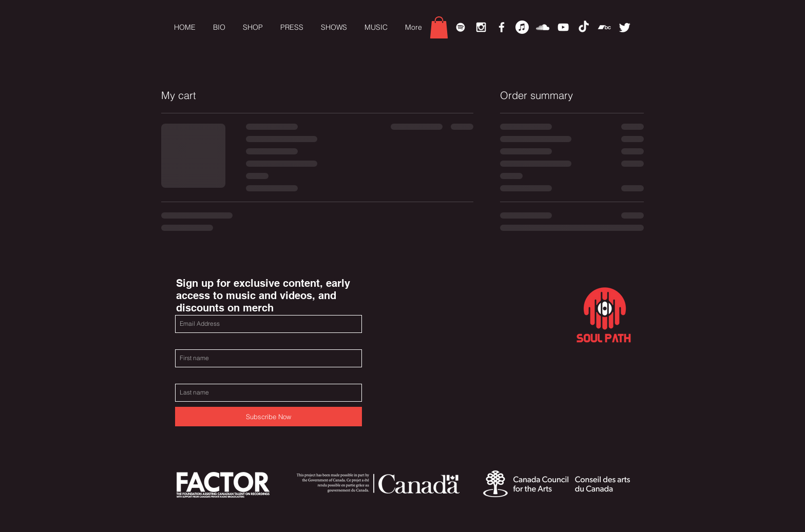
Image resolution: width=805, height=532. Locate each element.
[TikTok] (584, 27)
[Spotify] (461, 27)
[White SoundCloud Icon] (543, 27)
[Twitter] (625, 27)
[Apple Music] (522, 27)
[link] (439, 27)
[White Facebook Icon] (502, 27)
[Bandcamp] (604, 27)
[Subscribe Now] (269, 417)
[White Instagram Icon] (481, 27)
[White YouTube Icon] (563, 27)
